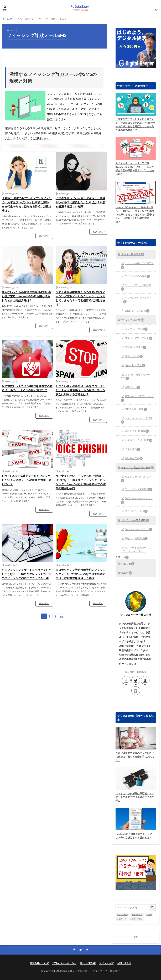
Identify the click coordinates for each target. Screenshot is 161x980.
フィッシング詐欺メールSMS (52, 19)
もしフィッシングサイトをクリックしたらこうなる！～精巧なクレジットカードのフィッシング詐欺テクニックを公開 (27, 574)
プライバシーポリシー (64, 963)
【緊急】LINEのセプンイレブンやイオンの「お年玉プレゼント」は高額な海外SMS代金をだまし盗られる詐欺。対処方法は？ (27, 204)
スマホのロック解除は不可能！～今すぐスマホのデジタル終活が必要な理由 (135, 797)
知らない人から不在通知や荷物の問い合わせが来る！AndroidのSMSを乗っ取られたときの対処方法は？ (27, 296)
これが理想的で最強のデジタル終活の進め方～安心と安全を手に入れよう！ (135, 757)
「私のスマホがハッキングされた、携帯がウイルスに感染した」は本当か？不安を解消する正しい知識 (80, 202)
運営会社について (39, 963)
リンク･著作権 (88, 963)
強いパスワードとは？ (139, 530)
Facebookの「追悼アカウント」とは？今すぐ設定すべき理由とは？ (134, 836)
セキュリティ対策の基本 (136, 479)
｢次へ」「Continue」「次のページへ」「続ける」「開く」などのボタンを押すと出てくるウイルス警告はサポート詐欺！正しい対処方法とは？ (135, 214)
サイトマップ (106, 963)
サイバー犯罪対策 (25, 19)
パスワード (122, 919)
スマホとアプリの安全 (139, 338)
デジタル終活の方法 (137, 276)
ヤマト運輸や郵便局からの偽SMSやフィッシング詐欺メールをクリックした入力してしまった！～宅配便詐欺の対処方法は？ (80, 298)
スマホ (149, 915)
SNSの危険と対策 (136, 409)
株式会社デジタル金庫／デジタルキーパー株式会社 (91, 971)
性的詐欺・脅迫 (135, 366)
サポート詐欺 (134, 356)
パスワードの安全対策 (135, 520)
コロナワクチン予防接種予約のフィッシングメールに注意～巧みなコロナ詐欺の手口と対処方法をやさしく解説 (80, 574)
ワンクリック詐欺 (136, 329)
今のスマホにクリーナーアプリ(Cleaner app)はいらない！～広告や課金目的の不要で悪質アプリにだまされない (135, 169)
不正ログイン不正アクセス (137, 398)
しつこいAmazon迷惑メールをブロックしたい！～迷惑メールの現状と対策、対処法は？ (27, 480)
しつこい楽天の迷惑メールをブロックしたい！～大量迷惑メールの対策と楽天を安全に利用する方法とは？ (80, 390)
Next (62, 616)
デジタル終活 (122, 915)
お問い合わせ (124, 963)
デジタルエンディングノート (137, 300)
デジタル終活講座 (133, 254)
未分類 (127, 573)
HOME (9, 19)
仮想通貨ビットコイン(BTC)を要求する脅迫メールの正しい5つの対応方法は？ (27, 388)
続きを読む (44, 236)
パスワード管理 (136, 919)
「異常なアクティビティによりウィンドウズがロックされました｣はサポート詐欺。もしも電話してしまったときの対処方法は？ (135, 125)
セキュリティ (137, 915)
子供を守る (133, 449)
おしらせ (128, 564)
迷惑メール (133, 387)
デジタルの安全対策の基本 (138, 468)
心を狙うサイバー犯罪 (139, 440)
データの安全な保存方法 (136, 287)
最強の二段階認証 (136, 539)
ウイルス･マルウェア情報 (137, 420)
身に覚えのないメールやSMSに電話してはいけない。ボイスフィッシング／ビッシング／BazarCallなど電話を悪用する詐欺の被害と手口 (81, 482)
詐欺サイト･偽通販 (137, 431)
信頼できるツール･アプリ (137, 500)
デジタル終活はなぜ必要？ (137, 265)
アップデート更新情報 (139, 489)
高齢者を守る (134, 459)
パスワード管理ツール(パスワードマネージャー (136, 549)
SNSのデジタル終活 (137, 311)
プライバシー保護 (136, 511)
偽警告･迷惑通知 (136, 347)
